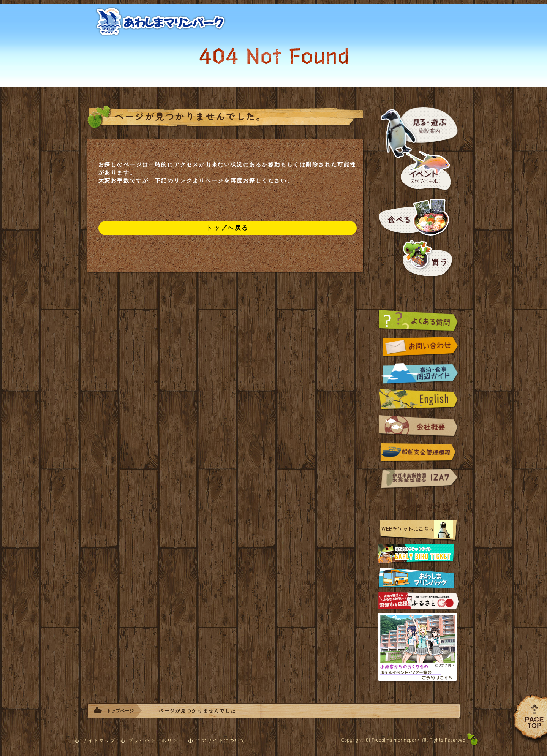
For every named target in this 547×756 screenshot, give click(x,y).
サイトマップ (99, 740)
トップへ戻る (227, 228)
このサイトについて (221, 740)
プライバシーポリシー (156, 740)
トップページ (120, 711)
